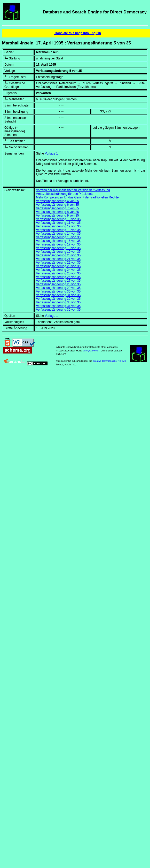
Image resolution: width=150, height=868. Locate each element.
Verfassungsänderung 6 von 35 (57, 205)
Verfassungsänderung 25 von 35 (58, 273)
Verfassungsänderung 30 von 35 (58, 291)
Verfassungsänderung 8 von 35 (57, 212)
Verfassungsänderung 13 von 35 (58, 230)
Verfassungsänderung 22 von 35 (58, 263)
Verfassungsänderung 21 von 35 (58, 259)
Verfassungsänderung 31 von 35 (58, 295)
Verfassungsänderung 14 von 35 (58, 234)
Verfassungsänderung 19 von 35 (58, 252)
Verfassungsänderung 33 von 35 (58, 302)
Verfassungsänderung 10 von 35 (58, 219)
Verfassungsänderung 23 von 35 (58, 266)
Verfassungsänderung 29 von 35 (58, 288)
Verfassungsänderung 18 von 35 (58, 248)
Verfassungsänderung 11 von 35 (58, 223)
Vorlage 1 (51, 153)
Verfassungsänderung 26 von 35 (58, 277)
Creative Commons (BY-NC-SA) (109, 361)
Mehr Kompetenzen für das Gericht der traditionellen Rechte (77, 197)
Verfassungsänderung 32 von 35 (58, 299)
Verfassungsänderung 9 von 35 (57, 216)
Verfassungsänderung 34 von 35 (58, 306)
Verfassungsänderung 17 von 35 (58, 244)
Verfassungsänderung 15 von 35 (58, 237)
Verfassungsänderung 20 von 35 (58, 255)
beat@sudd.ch (90, 351)
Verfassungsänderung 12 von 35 (58, 226)
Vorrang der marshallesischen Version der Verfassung (73, 190)
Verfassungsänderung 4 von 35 (57, 201)
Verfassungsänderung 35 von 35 (58, 310)
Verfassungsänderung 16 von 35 (58, 241)
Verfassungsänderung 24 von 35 (58, 270)
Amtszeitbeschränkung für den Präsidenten (65, 194)
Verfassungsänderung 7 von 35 (57, 208)
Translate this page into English (78, 33)
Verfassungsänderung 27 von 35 (58, 281)
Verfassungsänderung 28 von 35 (58, 284)
